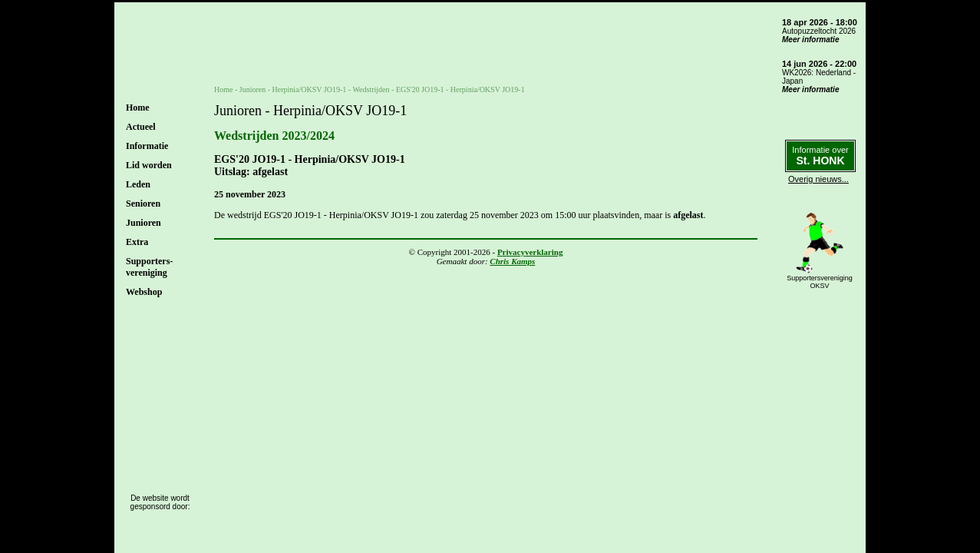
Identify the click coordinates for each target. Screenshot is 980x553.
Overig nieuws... (818, 179)
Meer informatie (810, 40)
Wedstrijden (371, 89)
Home (138, 108)
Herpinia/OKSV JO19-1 (310, 89)
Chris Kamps (512, 261)
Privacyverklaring (530, 252)
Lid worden (149, 165)
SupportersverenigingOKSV (820, 282)
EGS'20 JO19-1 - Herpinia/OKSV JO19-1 (460, 89)
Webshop (144, 292)
